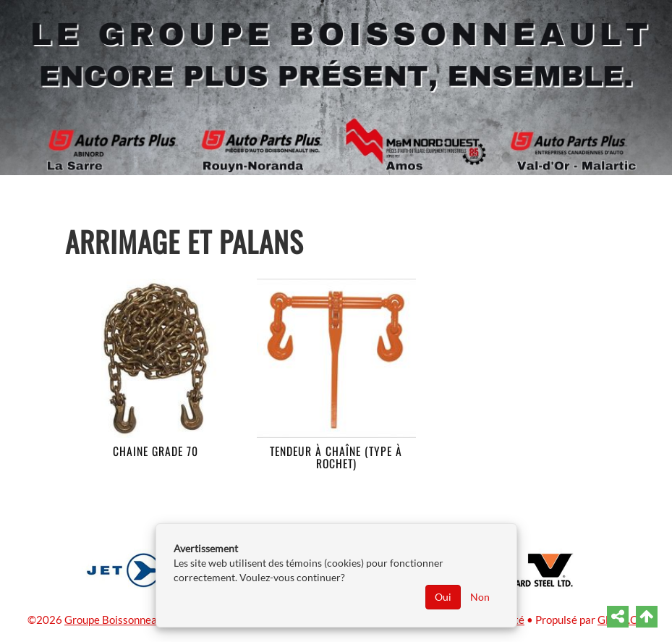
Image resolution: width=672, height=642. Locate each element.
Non (480, 597)
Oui (443, 597)
